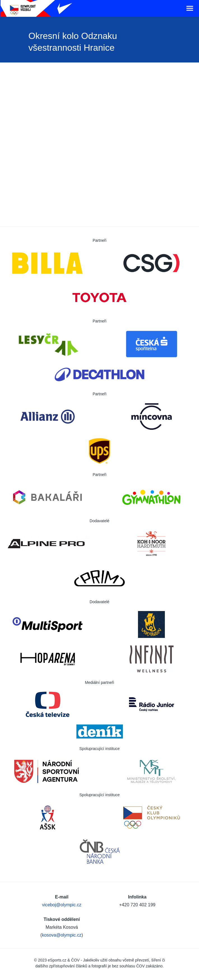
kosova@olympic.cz (62, 935)
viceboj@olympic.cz (62, 905)
